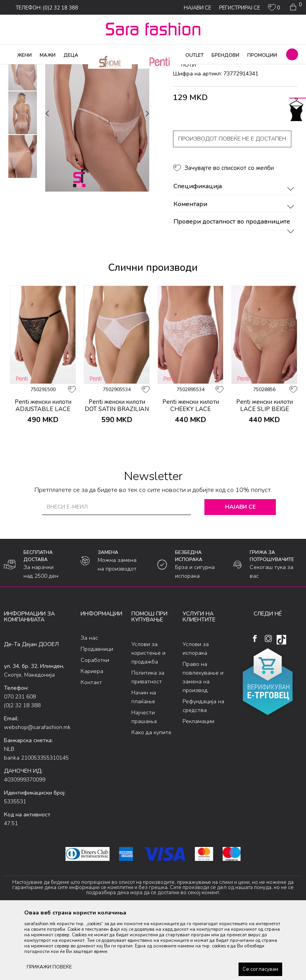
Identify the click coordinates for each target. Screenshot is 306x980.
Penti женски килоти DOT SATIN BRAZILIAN (117, 469)
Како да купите (151, 796)
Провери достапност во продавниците (235, 286)
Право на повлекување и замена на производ (203, 741)
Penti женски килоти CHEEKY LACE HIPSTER (191, 473)
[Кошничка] (295, 7)
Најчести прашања (144, 781)
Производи (52, 69)
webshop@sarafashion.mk (37, 791)
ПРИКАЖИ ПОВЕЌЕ (49, 967)
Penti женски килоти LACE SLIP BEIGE (265, 469)
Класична (120, 69)
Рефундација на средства (203, 770)
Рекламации (198, 785)
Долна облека (87, 69)
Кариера (92, 736)
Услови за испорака (196, 713)
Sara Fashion (19, 69)
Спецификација (235, 251)
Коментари (235, 268)
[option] (23, 133)
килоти (144, 69)
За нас (89, 702)
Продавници (97, 713)
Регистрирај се (240, 8)
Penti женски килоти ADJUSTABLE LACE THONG (43, 473)
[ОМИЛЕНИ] (274, 9)
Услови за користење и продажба (148, 717)
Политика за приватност (148, 741)
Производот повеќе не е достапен (232, 203)
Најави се (240, 571)
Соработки (95, 724)
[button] (292, 54)
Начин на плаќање (144, 761)
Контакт (91, 747)
